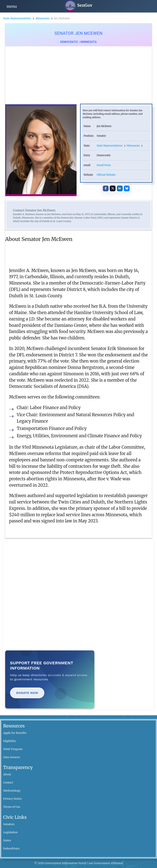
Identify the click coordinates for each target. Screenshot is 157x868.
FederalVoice (11, 849)
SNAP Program (13, 749)
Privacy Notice (13, 799)
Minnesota (42, 18)
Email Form (104, 165)
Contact (8, 782)
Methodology (12, 791)
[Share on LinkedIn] (120, 188)
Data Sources (12, 757)
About (7, 774)
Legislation (11, 832)
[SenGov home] (78, 6)
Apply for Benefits (15, 733)
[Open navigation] (12, 6)
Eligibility (10, 741)
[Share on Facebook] (106, 188)
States (7, 840)
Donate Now (27, 693)
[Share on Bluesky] (127, 188)
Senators (9, 824)
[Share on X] (113, 188)
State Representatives (17, 18)
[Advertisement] (78, 75)
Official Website (106, 175)
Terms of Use (12, 807)
